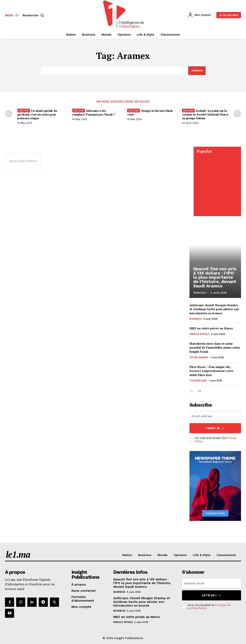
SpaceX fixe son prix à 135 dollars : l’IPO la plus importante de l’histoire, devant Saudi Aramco (215, 278)
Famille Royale (199, 334)
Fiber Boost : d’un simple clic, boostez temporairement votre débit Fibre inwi (211, 371)
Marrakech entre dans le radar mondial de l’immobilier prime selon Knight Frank (215, 348)
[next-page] (199, 392)
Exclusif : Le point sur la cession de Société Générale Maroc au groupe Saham (205, 115)
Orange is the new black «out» (150, 113)
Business (195, 319)
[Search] (197, 71)
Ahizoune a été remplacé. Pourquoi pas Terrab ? (94, 113)
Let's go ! (212, 596)
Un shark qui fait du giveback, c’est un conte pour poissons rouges (37, 115)
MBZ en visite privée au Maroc (211, 328)
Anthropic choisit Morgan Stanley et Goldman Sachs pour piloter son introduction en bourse (214, 309)
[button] (34, 15)
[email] (215, 416)
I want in (215, 428)
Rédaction (200, 293)
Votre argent (199, 358)
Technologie (198, 381)
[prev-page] (9, 114)
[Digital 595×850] (217, 212)
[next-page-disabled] (237, 114)
